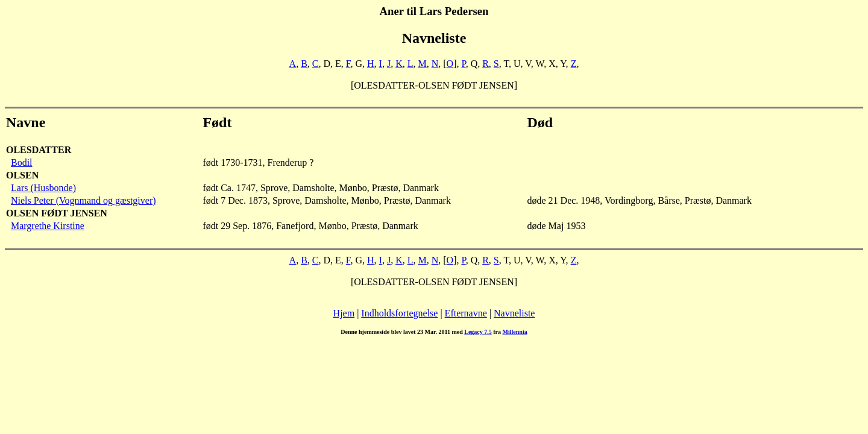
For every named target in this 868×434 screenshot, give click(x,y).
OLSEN (22, 175)
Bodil (22, 162)
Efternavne (466, 313)
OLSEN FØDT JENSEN (57, 213)
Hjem (344, 313)
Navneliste (514, 313)
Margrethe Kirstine (48, 226)
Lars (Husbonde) (43, 188)
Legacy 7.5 (478, 332)
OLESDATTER (39, 150)
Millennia (515, 332)
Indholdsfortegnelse (399, 313)
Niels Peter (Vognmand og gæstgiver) (83, 200)
